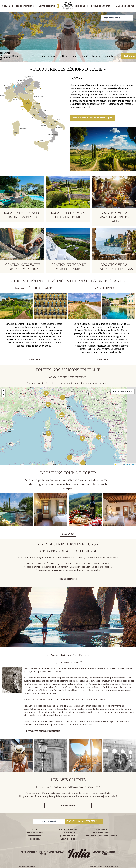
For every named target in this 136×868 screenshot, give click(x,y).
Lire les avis (68, 805)
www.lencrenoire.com (108, 866)
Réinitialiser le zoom (123, 391)
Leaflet (118, 464)
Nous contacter (68, 579)
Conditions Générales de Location (101, 836)
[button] (99, 437)
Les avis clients (68, 839)
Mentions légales (101, 833)
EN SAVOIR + (34, 360)
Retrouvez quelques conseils (43, 731)
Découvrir (68, 534)
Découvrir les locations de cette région (92, 118)
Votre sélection (49, 6)
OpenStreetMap (130, 464)
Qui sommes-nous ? (68, 836)
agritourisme (80, 104)
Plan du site (101, 830)
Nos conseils (78, 6)
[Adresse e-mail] (49, 821)
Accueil (6, 6)
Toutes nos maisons (68, 830)
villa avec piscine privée (95, 101)
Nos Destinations (25, 6)
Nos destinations (35, 833)
